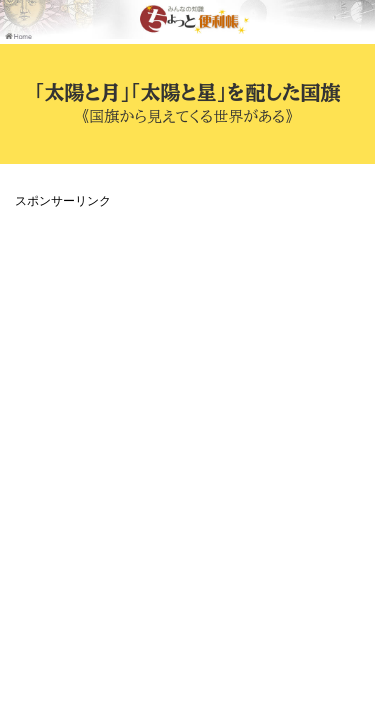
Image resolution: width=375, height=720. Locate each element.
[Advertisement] (187, 401)
